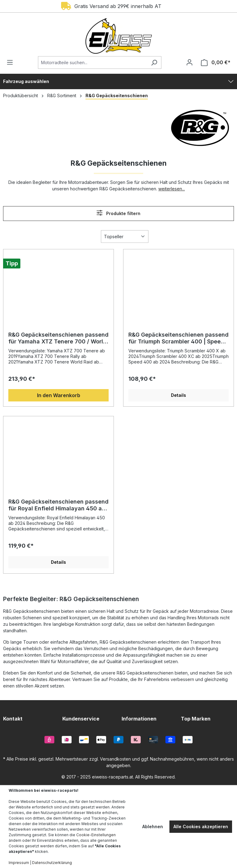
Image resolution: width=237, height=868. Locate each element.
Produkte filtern (118, 213)
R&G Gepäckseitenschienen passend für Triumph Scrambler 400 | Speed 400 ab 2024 (179, 338)
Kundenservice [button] (81, 719)
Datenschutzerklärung (52, 863)
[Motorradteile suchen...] (93, 62)
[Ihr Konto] (189, 62)
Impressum (19, 863)
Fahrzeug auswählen (26, 81)
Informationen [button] (139, 719)
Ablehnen (153, 826)
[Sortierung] (125, 237)
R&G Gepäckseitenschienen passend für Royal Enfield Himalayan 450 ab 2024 (58, 505)
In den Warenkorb (59, 395)
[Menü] (12, 62)
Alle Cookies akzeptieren (201, 826)
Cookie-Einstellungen (96, 835)
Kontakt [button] (13, 719)
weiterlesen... (172, 189)
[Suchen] (154, 62)
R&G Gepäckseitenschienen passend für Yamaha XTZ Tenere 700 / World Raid (58, 338)
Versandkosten (115, 759)
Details (179, 395)
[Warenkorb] (214, 62)
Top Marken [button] (196, 719)
